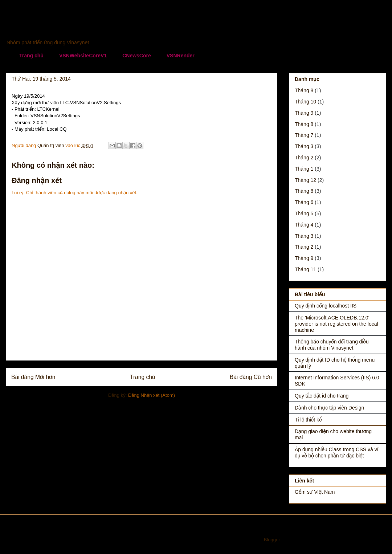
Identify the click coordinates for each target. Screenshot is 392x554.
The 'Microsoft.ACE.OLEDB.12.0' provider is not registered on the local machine (336, 324)
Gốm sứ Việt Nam (315, 492)
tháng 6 (304, 202)
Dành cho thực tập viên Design (329, 408)
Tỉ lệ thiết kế (308, 420)
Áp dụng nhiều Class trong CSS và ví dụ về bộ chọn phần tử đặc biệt (337, 453)
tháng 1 (304, 169)
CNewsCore (137, 56)
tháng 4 (304, 225)
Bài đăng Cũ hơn (251, 377)
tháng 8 (304, 90)
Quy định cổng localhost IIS (326, 306)
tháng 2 (304, 158)
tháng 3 (304, 146)
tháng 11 (305, 269)
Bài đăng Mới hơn (33, 377)
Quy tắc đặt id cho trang (322, 396)
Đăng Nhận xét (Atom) (152, 395)
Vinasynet (35, 27)
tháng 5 (304, 213)
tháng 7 (304, 135)
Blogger (272, 540)
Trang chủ (31, 56)
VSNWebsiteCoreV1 (83, 56)
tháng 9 (304, 113)
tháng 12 (305, 180)
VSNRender (181, 56)
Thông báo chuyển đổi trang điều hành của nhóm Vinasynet (332, 345)
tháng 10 (305, 102)
